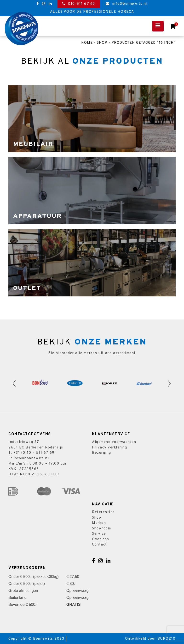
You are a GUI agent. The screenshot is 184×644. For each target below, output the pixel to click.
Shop (102, 43)
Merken (99, 523)
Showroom (101, 529)
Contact (100, 545)
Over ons (101, 539)
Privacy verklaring (109, 448)
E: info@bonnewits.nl (29, 458)
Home (87, 43)
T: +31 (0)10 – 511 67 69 (31, 453)
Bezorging (102, 453)
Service (99, 534)
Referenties (103, 512)
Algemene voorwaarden (114, 442)
